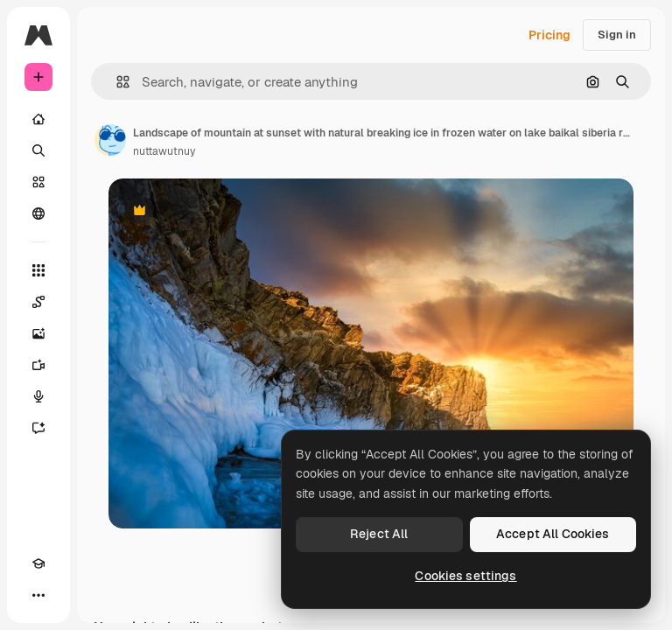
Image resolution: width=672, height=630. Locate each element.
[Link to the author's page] (110, 140)
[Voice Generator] (38, 396)
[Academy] (38, 563)
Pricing (549, 35)
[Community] (38, 213)
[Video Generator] (38, 365)
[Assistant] (38, 428)
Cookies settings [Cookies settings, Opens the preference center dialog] (465, 576)
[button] (116, 82)
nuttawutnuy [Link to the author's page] (164, 151)
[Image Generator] (38, 333)
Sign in (617, 35)
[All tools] (38, 270)
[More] (38, 595)
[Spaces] (38, 302)
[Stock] (38, 182)
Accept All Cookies (553, 534)
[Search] (38, 150)
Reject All (379, 534)
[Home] (38, 119)
